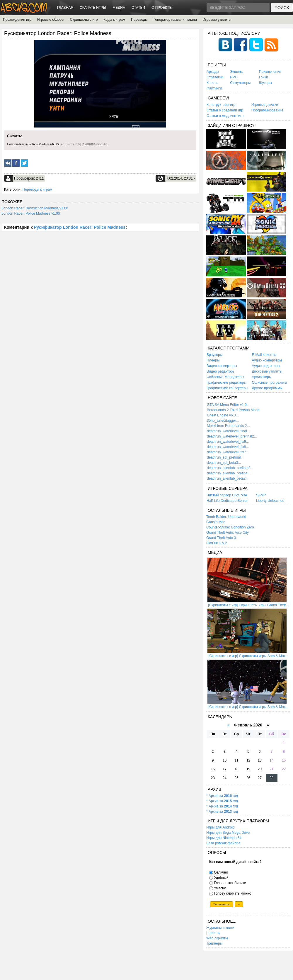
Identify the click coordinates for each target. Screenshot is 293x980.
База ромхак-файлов (223, 843)
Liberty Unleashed (270, 501)
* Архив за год (222, 796)
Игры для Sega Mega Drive (228, 833)
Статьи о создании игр (225, 110)
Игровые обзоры (51, 20)
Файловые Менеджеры (225, 377)
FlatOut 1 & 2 (217, 543)
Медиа (119, 8)
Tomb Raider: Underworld (226, 517)
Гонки (264, 77)
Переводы (139, 20)
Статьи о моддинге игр (225, 116)
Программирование (267, 110)
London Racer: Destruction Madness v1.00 (35, 208)
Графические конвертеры (227, 388)
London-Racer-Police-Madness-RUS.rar (35, 144)
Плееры (213, 360)
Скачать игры (93, 8)
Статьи (138, 8)
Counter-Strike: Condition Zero (230, 527)
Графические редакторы (226, 383)
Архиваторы (262, 377)
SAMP (261, 495)
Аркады (213, 72)
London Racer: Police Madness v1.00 (31, 213)
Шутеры (265, 83)
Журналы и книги (220, 928)
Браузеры (214, 355)
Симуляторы (240, 83)
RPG (234, 77)
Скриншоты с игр (84, 20)
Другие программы (267, 388)
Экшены (237, 72)
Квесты (212, 83)
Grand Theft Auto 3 (221, 538)
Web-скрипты (217, 938)
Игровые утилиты (217, 20)
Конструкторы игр (221, 105)
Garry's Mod (216, 522)
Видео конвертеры (222, 366)
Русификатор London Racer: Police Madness (80, 227)
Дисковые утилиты (267, 371)
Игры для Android (220, 827)
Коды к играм (114, 20)
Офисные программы (269, 383)
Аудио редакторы (266, 366)
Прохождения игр (17, 20)
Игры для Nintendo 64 (224, 838)
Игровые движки (265, 105)
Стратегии (215, 77)
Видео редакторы (221, 371)
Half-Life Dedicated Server (227, 501)
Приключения (270, 72)
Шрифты (213, 933)
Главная (65, 8)
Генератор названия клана (175, 20)
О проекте (162, 8)
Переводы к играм (38, 190)
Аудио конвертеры (267, 360)
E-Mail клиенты (264, 355)
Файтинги (214, 88)
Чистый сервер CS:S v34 (227, 495)
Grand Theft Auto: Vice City (228, 533)
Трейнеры (214, 943)
